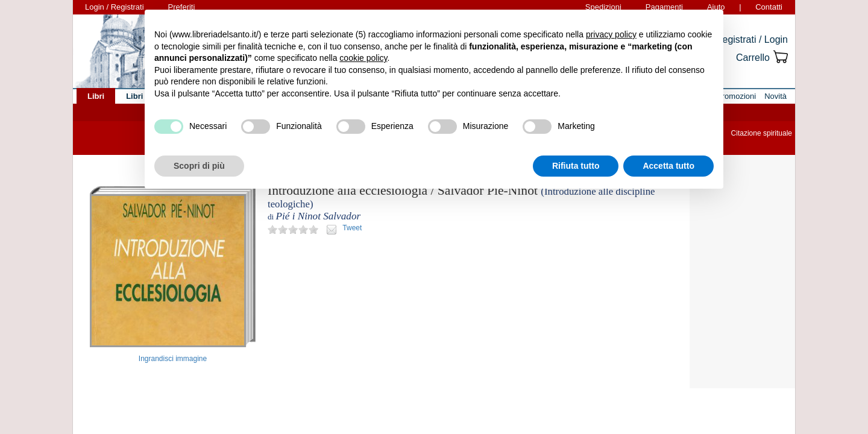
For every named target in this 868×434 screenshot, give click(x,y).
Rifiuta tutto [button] (576, 166)
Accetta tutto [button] (668, 166)
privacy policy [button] (611, 34)
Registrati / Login (752, 39)
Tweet (352, 228)
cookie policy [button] (363, 58)
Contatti (769, 7)
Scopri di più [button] (199, 166)
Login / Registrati (115, 7)
